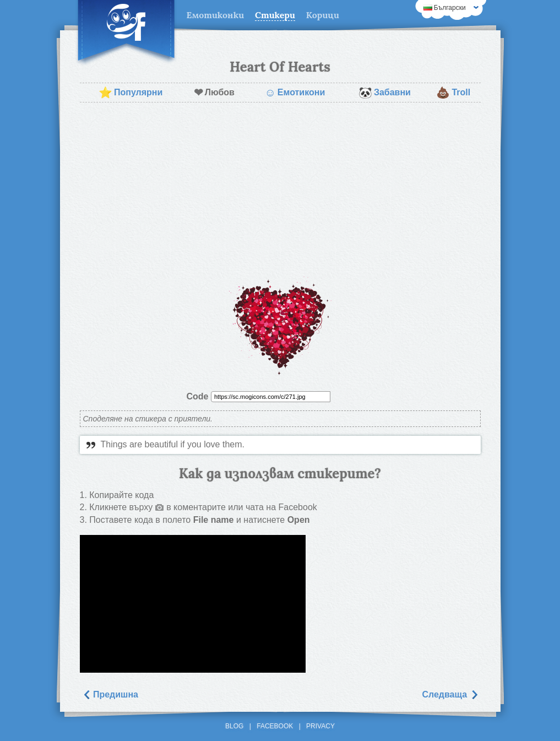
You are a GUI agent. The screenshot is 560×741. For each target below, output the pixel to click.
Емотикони (295, 93)
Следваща (450, 694)
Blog (234, 726)
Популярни (131, 93)
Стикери (275, 15)
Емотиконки (216, 15)
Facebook (275, 726)
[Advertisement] (280, 191)
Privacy (320, 726)
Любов (214, 93)
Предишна (110, 694)
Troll (453, 93)
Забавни (385, 93)
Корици (323, 15)
